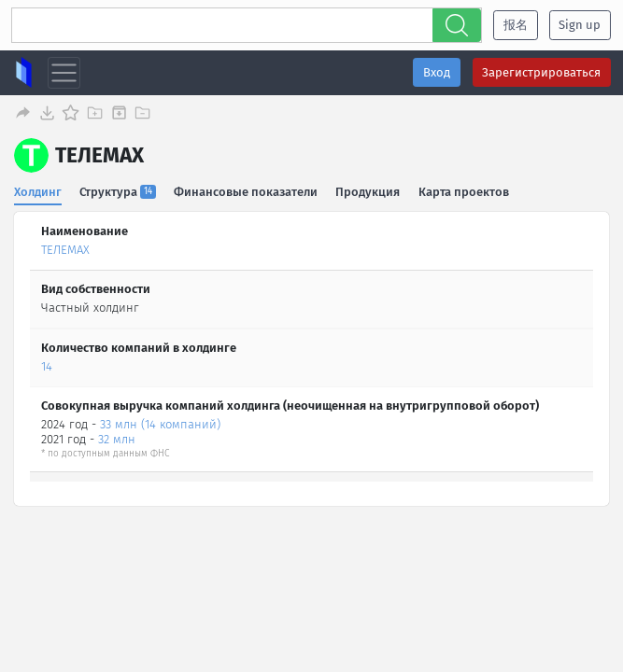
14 (47, 365)
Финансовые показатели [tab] (247, 191)
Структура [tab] (119, 191)
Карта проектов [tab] (465, 191)
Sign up (580, 25)
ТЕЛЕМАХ (65, 250)
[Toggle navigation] (64, 73)
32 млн (117, 439)
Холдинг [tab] (38, 191)
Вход (437, 72)
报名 (516, 25)
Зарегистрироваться (541, 72)
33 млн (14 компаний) (160, 423)
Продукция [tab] (368, 191)
